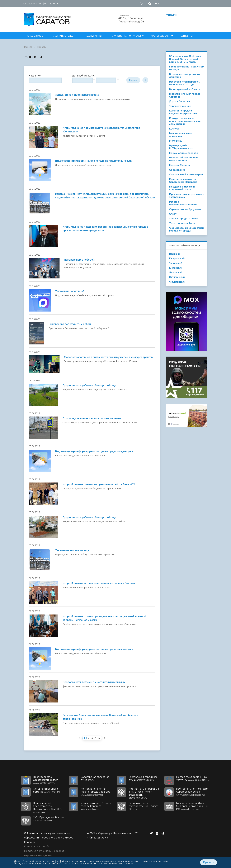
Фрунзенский (177, 282)
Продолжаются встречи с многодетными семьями (94, 682)
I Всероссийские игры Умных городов (187, 68)
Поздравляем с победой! (79, 260)
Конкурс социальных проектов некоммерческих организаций (185, 121)
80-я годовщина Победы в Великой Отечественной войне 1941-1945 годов (185, 59)
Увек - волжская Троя (182, 223)
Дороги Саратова (180, 101)
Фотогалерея (160, 36)
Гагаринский (177, 258)
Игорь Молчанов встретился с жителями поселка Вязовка (99, 583)
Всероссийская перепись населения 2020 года (184, 83)
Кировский (176, 268)
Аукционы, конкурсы (127, 36)
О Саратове (35, 36)
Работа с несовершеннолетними (183, 203)
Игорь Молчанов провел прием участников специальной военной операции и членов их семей (104, 618)
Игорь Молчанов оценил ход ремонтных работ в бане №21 (99, 484)
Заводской (176, 263)
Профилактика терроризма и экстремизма (187, 196)
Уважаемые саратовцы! (69, 291)
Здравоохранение (180, 106)
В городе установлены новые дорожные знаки (92, 418)
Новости (42, 47)
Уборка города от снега (183, 219)
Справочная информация (40, 4)
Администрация (65, 36)
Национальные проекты (183, 153)
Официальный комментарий (186, 174)
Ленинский (176, 272)
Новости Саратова (180, 165)
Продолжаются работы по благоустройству (89, 385)
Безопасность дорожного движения (184, 76)
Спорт (173, 214)
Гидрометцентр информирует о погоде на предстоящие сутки (94, 161)
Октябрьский (177, 277)
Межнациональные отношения (181, 135)
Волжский (175, 254)
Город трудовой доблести (185, 89)
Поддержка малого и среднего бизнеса (182, 188)
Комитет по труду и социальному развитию (183, 112)
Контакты (186, 36)
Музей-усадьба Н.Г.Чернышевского (181, 147)
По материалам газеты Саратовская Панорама (183, 181)
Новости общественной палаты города (183, 159)
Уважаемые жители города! (72, 550)
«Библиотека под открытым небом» (77, 95)
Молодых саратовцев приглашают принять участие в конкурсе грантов (108, 357)
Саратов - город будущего (185, 209)
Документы (94, 36)
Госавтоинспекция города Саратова (185, 95)
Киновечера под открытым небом (70, 324)
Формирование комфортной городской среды (186, 229)
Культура (174, 129)
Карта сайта (44, 847)
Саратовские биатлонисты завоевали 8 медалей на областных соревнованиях (101, 717)
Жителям (171, 15)
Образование (177, 170)
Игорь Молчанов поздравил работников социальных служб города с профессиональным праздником (105, 229)
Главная (28, 47)
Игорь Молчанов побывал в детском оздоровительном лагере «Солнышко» (101, 130)
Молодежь (175, 141)
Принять (209, 862)
